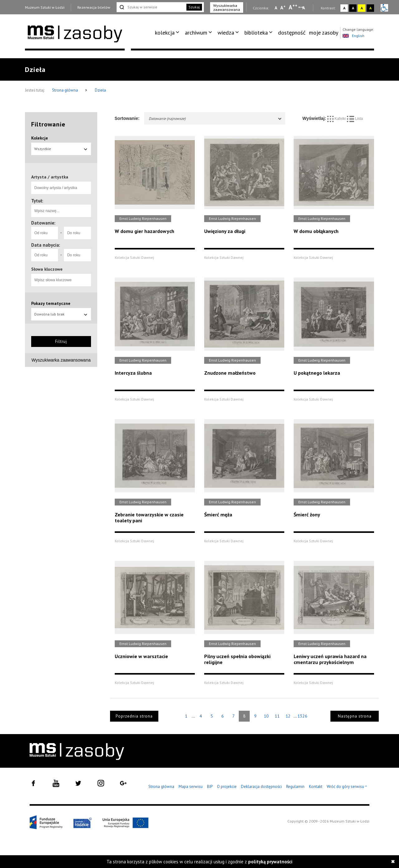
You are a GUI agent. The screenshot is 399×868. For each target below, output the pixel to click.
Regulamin (295, 787)
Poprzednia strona (134, 716)
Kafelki (337, 119)
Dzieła (100, 90)
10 (266, 716)
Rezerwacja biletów (94, 7)
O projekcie (227, 787)
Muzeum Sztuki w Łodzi (45, 7)
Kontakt (316, 787)
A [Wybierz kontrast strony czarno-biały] (353, 8)
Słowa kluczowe (47, 269)
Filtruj (61, 342)
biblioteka (256, 33)
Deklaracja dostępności (261, 787)
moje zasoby (324, 33)
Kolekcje (40, 138)
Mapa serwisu (191, 787)
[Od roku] (45, 233)
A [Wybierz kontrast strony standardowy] (344, 8)
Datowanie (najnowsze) (216, 119)
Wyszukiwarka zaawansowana (227, 7)
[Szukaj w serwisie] (151, 7)
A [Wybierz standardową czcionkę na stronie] (283, 7)
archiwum (196, 33)
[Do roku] (77, 233)
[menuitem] (168, 33)
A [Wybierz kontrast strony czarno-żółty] (370, 8)
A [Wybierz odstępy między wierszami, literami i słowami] (304, 8)
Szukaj (194, 7)
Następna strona (355, 716)
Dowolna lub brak (61, 314)
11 (277, 716)
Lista (355, 119)
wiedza (226, 33)
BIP (210, 787)
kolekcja (165, 33)
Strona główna (65, 90)
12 (288, 716)
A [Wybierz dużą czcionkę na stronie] (293, 7)
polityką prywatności (270, 862)
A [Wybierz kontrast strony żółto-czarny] (362, 8)
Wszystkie (61, 149)
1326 (302, 716)
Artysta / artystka (50, 177)
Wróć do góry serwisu (347, 787)
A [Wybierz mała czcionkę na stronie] (276, 8)
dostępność (292, 33)
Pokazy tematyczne (51, 303)
